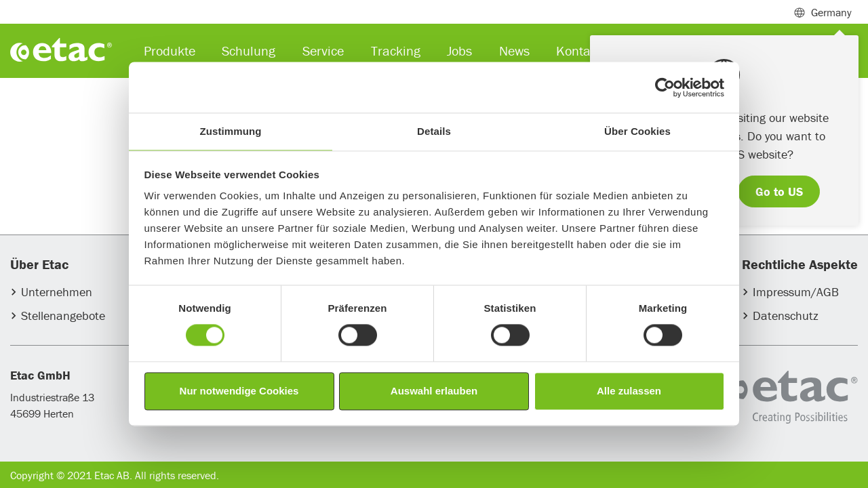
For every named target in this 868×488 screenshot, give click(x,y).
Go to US (779, 191)
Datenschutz (786, 316)
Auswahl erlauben (434, 391)
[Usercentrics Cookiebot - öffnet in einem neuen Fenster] (665, 87)
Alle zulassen (629, 391)
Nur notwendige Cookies (239, 391)
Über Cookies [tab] (637, 131)
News (514, 50)
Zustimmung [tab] (231, 131)
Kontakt (579, 50)
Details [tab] (434, 131)
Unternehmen (57, 292)
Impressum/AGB (796, 292)
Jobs (459, 50)
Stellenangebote (63, 316)
